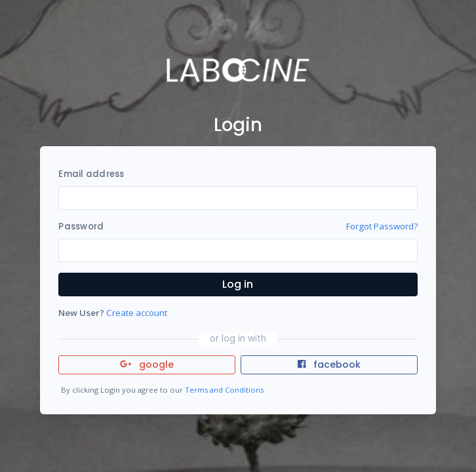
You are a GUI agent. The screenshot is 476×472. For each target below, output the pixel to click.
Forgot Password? (382, 226)
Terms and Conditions (224, 390)
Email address (91, 174)
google (147, 364)
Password (81, 226)
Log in (238, 284)
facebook (329, 364)
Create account (137, 313)
